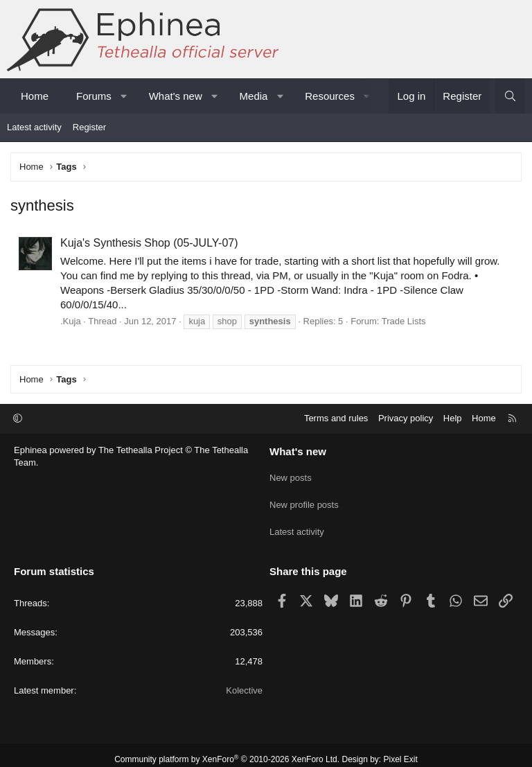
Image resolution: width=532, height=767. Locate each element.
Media (254, 96)
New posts (291, 475)
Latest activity (34, 127)
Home (35, 96)
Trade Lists (404, 321)
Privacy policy (406, 418)
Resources (330, 96)
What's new (176, 96)
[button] (124, 96)
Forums (94, 96)
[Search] (510, 96)
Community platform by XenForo (227, 750)
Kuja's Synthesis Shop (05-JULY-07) (149, 243)
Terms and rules (336, 418)
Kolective (244, 681)
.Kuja (71, 321)
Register (89, 127)
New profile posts (304, 500)
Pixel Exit (401, 750)
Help (453, 418)
